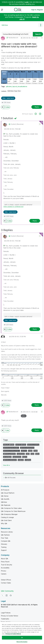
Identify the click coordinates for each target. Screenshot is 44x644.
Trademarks (5, 619)
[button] (42, 38)
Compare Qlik (6, 541)
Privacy (4, 571)
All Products (5, 490)
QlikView (5, 25)
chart (35, 451)
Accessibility (5, 568)
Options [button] (41, 25)
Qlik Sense (5, 496)
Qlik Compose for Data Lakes (11, 508)
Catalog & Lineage (7, 517)
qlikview (24, 451)
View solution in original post (13, 207)
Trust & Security (7, 565)
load (32, 454)
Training (4, 547)
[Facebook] (11, 595)
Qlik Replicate (6, 505)
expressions (17, 457)
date (28, 454)
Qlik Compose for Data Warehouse (13, 511)
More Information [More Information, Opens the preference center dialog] (22, 642)
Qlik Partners (5, 535)
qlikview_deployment (27, 448)
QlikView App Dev (14, 91)
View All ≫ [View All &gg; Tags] (6, 465)
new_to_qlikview (9, 445)
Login (27, 2)
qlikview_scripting (33, 445)
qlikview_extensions (10, 460)
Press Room (5, 562)
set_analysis (7, 457)
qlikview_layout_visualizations (17, 86)
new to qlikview (21, 445)
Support (4, 550)
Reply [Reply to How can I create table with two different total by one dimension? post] (37, 107)
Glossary (4, 544)
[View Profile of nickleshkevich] (13, 38)
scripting (28, 460)
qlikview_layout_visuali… (11, 448)
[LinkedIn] (7, 595)
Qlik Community (7, 591)
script (30, 451)
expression (21, 454)
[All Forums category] (4, 478)
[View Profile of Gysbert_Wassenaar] (17, 124)
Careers (4, 574)
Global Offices (6, 580)
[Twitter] (2, 595)
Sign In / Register (37, 10)
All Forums (11, 478)
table (37, 454)
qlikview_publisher (9, 454)
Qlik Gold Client (6, 520)
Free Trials (5, 538)
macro (25, 457)
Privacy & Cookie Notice (10, 616)
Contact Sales (6, 583)
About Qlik (5, 559)
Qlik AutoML (5, 499)
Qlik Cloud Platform (8, 493)
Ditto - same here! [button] (8, 98)
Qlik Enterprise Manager (9, 514)
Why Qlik (4, 523)
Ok (22, 638)
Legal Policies (6, 613)
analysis (21, 460)
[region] (22, 633)
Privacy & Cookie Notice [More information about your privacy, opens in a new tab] (13, 634)
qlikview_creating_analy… (12, 451)
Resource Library (7, 532)
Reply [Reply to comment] (35, 221)
